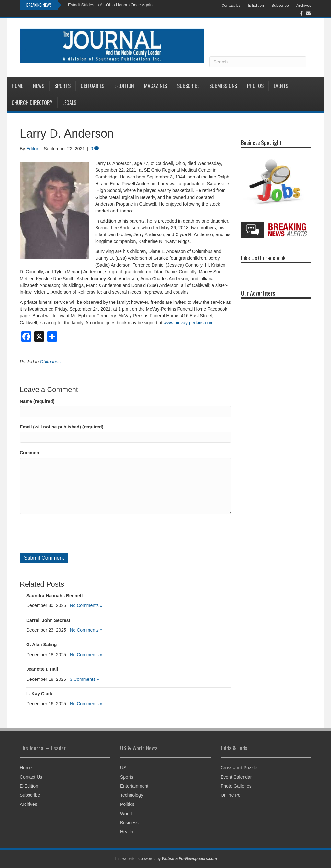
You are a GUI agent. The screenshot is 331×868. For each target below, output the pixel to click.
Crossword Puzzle (239, 768)
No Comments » (86, 605)
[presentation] (69, 533)
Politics (127, 804)
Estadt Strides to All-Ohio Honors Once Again (110, 5)
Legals (69, 103)
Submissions (223, 86)
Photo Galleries (236, 786)
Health (127, 832)
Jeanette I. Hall (42, 669)
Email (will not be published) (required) (62, 427)
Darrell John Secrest (48, 620)
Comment (30, 453)
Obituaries (92, 86)
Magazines (156, 86)
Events (281, 86)
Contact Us (231, 6)
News (39, 86)
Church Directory (32, 103)
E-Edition (256, 6)
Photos (255, 86)
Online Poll (232, 795)
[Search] (258, 62)
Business (129, 823)
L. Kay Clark (39, 694)
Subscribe (280, 6)
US (123, 768)
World (126, 814)
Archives (304, 6)
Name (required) (37, 401)
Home (17, 86)
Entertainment (134, 786)
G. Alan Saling (41, 645)
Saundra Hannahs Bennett (55, 596)
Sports (63, 86)
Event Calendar (236, 777)
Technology (132, 795)
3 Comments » (84, 679)
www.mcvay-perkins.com (188, 323)
